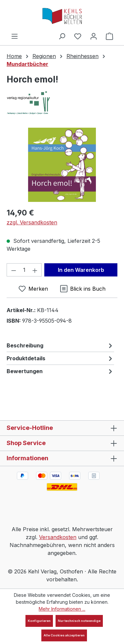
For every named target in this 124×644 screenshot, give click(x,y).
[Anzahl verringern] (14, 270)
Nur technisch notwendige (79, 621)
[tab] (60, 345)
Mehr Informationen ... (62, 609)
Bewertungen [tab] (60, 371)
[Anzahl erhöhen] (35, 270)
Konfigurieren (39, 621)
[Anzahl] (24, 270)
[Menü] (15, 36)
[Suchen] (62, 36)
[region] (62, 165)
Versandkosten (58, 537)
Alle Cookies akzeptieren (64, 635)
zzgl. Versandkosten (32, 222)
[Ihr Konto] (94, 36)
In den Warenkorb (81, 270)
